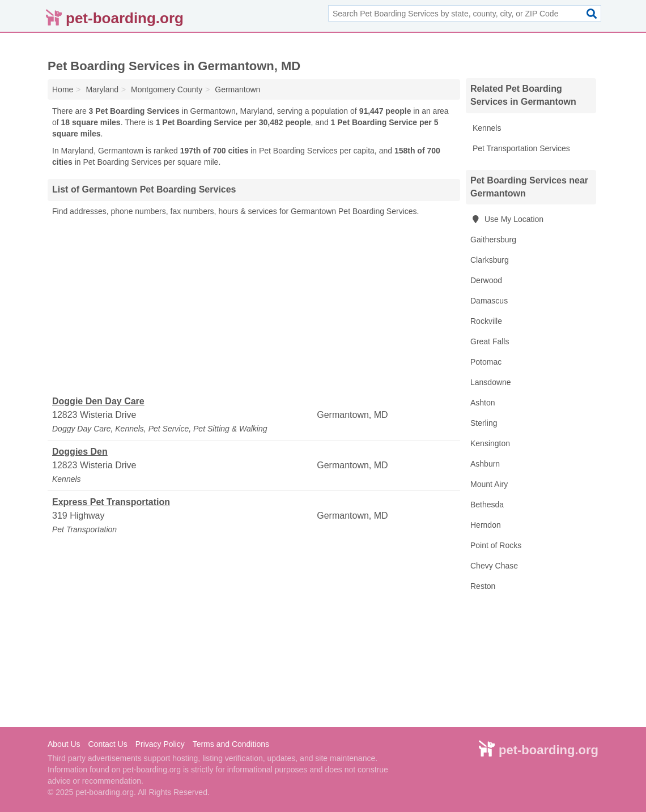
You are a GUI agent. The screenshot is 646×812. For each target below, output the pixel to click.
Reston (483, 586)
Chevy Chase (494, 566)
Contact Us (107, 744)
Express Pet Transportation (111, 502)
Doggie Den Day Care (98, 401)
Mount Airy (489, 484)
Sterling (484, 423)
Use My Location (507, 219)
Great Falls (490, 341)
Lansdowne (491, 382)
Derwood (486, 280)
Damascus (489, 301)
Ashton (483, 403)
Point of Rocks (496, 545)
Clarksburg (490, 260)
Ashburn (485, 464)
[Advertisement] (254, 306)
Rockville (486, 321)
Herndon (486, 525)
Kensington (490, 443)
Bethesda (487, 505)
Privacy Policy (160, 744)
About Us (64, 744)
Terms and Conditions (231, 744)
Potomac (486, 362)
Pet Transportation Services (520, 148)
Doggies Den (80, 452)
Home (63, 89)
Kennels (486, 128)
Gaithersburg (493, 240)
